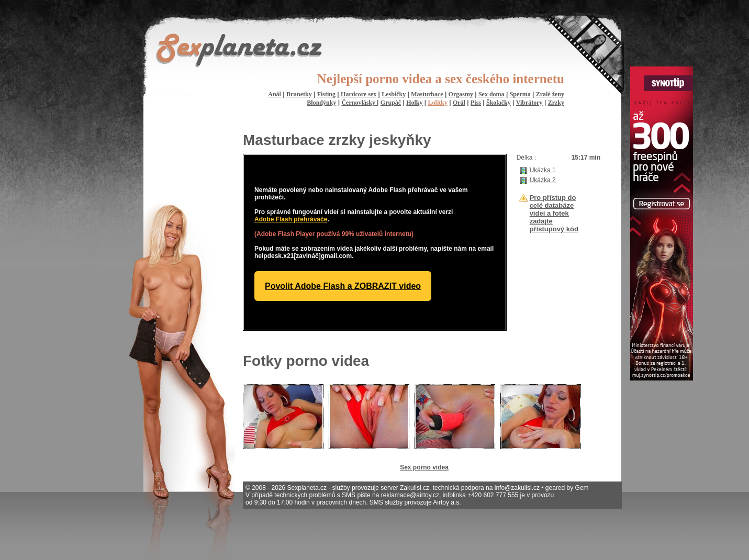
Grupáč (391, 103)
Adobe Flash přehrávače (291, 219)
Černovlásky (359, 103)
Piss (476, 103)
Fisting (326, 94)
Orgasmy (461, 94)
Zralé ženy (550, 94)
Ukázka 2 (543, 180)
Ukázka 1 (543, 170)
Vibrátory (529, 103)
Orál (459, 103)
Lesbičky (394, 94)
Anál (275, 94)
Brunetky (299, 94)
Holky (414, 103)
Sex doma (491, 94)
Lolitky (438, 103)
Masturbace (427, 94)
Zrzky (556, 103)
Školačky (499, 103)
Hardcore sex (359, 94)
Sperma (520, 94)
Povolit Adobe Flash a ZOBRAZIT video (343, 286)
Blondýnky (321, 103)
